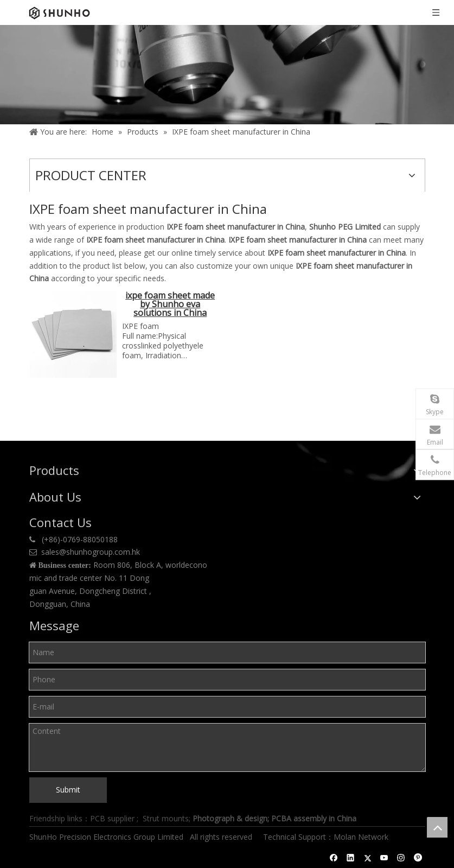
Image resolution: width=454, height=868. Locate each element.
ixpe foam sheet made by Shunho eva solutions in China (170, 305)
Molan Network (362, 837)
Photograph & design (230, 818)
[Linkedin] (351, 858)
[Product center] (227, 75)
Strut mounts (166, 818)
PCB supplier (112, 818)
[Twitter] (367, 858)
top (437, 827)
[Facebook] (334, 858)
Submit (68, 790)
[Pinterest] (418, 858)
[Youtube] (384, 858)
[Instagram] (401, 858)
